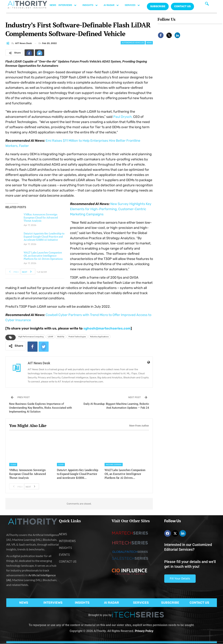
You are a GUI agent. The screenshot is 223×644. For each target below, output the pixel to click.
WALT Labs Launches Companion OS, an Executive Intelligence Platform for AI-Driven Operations (43, 256)
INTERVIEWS (69, 5)
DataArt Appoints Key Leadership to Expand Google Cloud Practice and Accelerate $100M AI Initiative (44, 237)
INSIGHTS (92, 5)
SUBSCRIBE (170, 603)
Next (28, 272)
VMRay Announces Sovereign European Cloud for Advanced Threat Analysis (41, 217)
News (149, 43)
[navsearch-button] (207, 5)
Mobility (61, 337)
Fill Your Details (180, 579)
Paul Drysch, (123, 117)
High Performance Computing (31, 337)
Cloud (13, 465)
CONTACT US (182, 6)
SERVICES (134, 5)
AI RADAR (113, 5)
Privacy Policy (144, 631)
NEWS (53, 5)
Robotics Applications (99, 337)
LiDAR (50, 337)
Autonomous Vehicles (133, 43)
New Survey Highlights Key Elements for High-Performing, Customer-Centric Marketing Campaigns (111, 209)
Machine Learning (114, 465)
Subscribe (158, 6)
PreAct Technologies (77, 337)
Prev (13, 272)
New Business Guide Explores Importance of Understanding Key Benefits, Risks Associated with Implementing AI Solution (40, 408)
